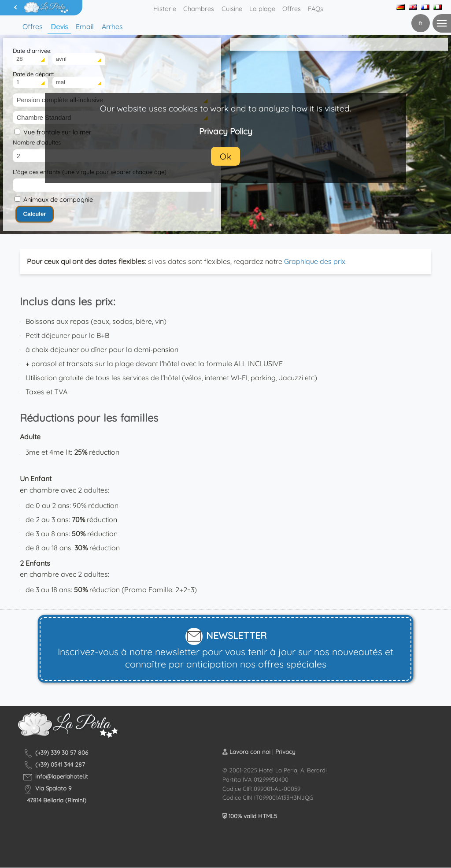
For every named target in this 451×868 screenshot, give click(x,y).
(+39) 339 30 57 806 (62, 753)
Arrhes (112, 26)
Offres (292, 9)
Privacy (285, 752)
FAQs (316, 9)
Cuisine (232, 9)
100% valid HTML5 (250, 816)
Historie (165, 9)
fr (421, 23)
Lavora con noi (250, 752)
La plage (262, 9)
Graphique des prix (315, 261)
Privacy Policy (226, 131)
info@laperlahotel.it (62, 776)
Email (85, 26)
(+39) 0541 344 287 (60, 764)
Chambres (199, 9)
